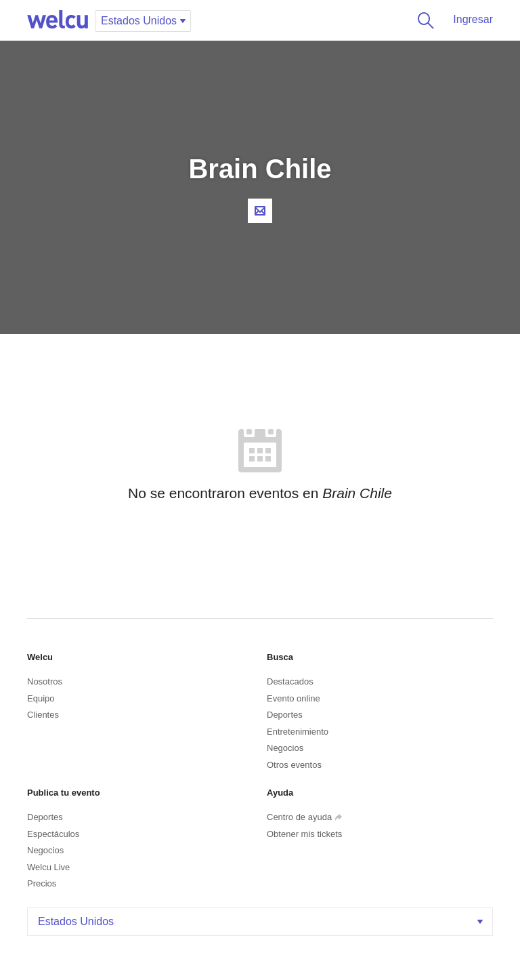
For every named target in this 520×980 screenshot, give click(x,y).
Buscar (423, 20)
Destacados (290, 681)
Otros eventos (294, 765)
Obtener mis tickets (304, 834)
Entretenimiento (298, 732)
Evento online (294, 698)
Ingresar (473, 19)
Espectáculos (53, 834)
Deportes (285, 715)
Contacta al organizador (260, 211)
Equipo (41, 698)
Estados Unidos (262, 921)
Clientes (43, 715)
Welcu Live (48, 867)
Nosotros (45, 681)
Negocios (285, 748)
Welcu (58, 20)
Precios (42, 883)
